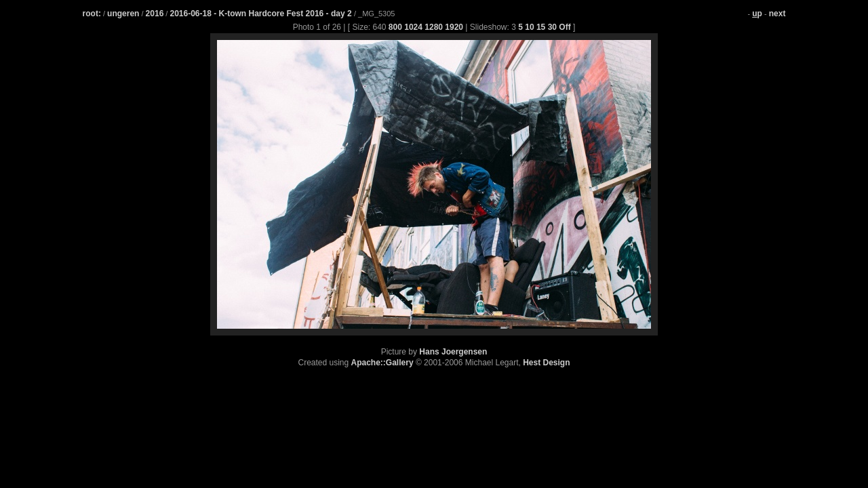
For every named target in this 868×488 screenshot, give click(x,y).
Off (565, 27)
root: (92, 14)
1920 (454, 27)
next (777, 14)
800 (395, 27)
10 (529, 27)
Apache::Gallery (382, 363)
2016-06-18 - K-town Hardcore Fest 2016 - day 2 (261, 14)
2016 (155, 14)
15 (541, 27)
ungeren (123, 14)
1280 (434, 27)
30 (552, 27)
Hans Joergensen (453, 352)
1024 (413, 27)
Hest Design (546, 363)
